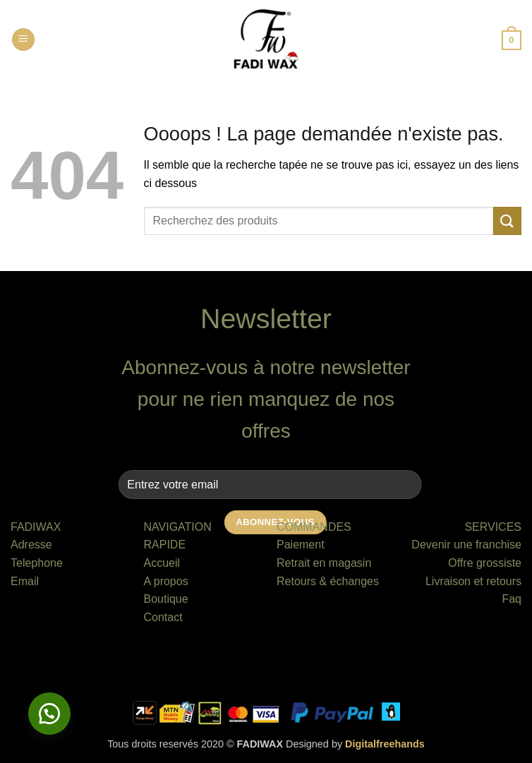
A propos (166, 581)
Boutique (166, 599)
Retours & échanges (328, 581)
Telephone (37, 563)
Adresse (31, 545)
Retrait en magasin (324, 563)
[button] (23, 40)
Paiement (301, 545)
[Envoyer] (507, 221)
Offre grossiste (485, 563)
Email (25, 581)
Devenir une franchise (466, 545)
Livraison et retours (473, 581)
